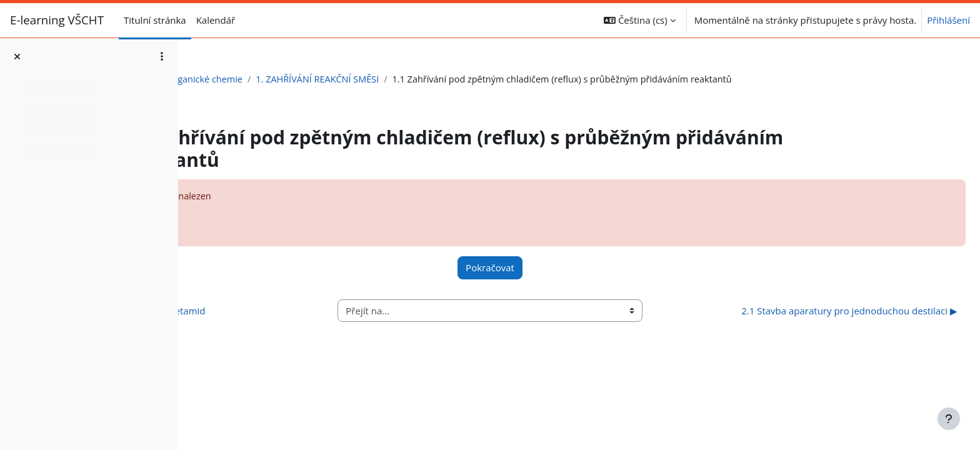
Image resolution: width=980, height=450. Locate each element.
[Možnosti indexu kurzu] (162, 56)
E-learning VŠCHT (57, 20)
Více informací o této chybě (279, 221)
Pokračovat (569, 269)
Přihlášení (948, 20)
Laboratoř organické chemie (265, 79)
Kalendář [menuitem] (216, 20)
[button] (640, 20)
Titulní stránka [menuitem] (155, 20)
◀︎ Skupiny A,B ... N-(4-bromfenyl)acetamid (302, 319)
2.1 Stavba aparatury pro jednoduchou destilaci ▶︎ (821, 319)
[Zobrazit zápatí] (949, 419)
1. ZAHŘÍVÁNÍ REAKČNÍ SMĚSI (403, 79)
